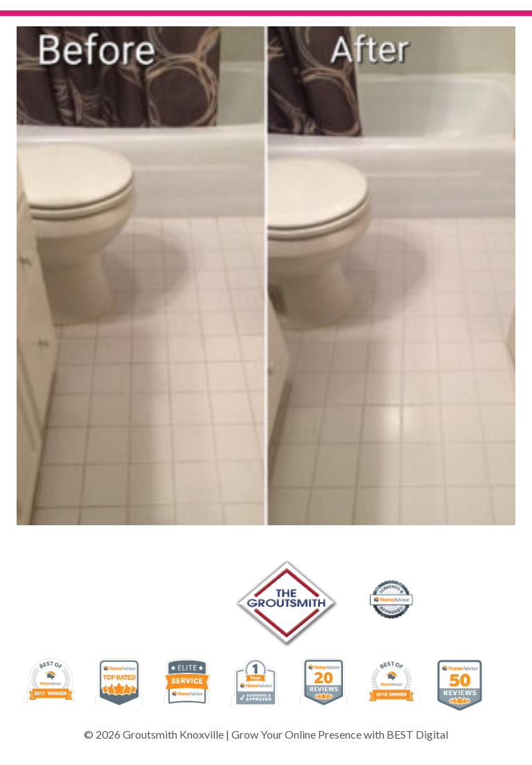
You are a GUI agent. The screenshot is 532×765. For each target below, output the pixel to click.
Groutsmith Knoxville (173, 734)
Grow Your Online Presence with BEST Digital (340, 734)
